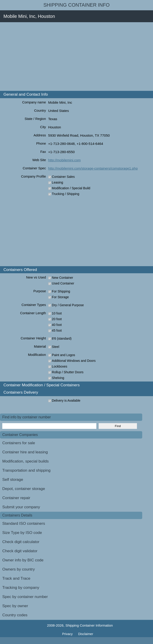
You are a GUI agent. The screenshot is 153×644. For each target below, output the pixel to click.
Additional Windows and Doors (74, 361)
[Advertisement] (76, 57)
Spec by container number (25, 597)
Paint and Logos (63, 355)
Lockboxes (60, 366)
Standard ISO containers (24, 524)
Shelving (58, 378)
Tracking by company (21, 588)
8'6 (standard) (62, 338)
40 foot (57, 325)
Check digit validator (20, 551)
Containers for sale (19, 443)
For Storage (60, 297)
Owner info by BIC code (23, 560)
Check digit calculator (21, 542)
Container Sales (63, 177)
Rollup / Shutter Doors (68, 372)
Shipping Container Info (76, 5)
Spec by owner (15, 606)
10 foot (57, 313)
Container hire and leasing (25, 452)
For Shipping (61, 291)
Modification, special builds (25, 461)
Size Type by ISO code (22, 533)
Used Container (63, 283)
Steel (56, 347)
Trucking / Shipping (65, 194)
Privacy (68, 634)
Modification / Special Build (71, 188)
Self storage (13, 480)
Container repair (16, 498)
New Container (63, 278)
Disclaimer (86, 634)
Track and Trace (16, 578)
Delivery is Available (66, 400)
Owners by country (19, 569)
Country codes (15, 615)
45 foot (57, 330)
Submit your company (21, 507)
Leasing (57, 182)
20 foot (57, 319)
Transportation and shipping (26, 470)
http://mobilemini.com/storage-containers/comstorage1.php (93, 168)
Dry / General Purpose (68, 305)
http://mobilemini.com (64, 160)
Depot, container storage (24, 489)
